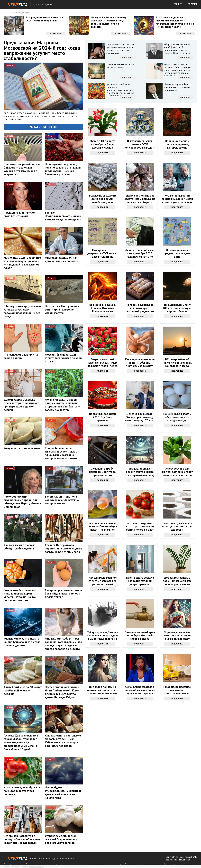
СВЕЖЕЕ (178, 4)
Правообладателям (36, 867)
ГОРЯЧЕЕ (193, 4)
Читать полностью (43, 127)
